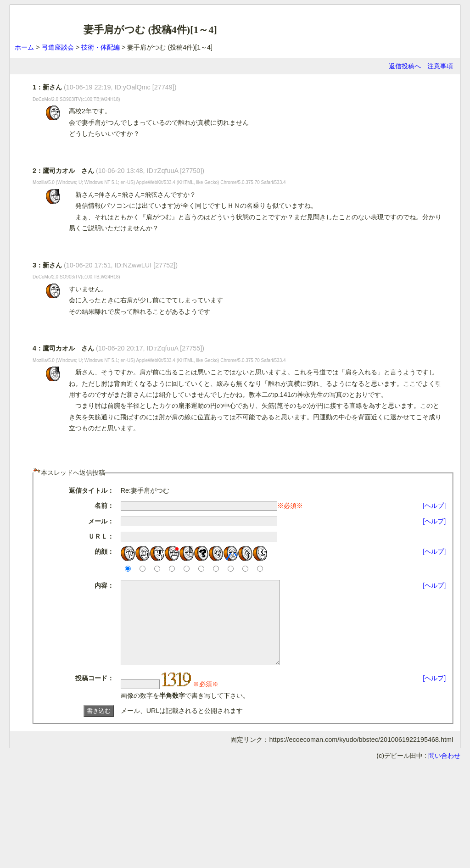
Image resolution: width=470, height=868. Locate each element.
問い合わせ (444, 772)
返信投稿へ (405, 66)
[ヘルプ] (434, 506)
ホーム (24, 47)
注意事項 (440, 66)
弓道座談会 (58, 47)
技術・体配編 (101, 47)
